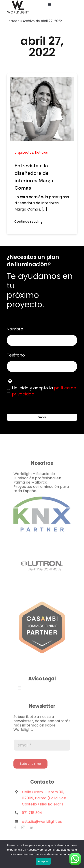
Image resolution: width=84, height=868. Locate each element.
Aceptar (43, 861)
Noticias (42, 153)
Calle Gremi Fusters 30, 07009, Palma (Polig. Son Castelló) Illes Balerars (44, 800)
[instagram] (23, 829)
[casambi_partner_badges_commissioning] (42, 602)
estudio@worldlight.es (42, 823)
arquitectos (24, 153)
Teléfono (16, 355)
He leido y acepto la (44, 391)
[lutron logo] (42, 540)
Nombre (15, 329)
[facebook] (15, 829)
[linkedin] (32, 829)
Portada (13, 21)
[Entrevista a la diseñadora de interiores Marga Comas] (42, 80)
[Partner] (42, 500)
